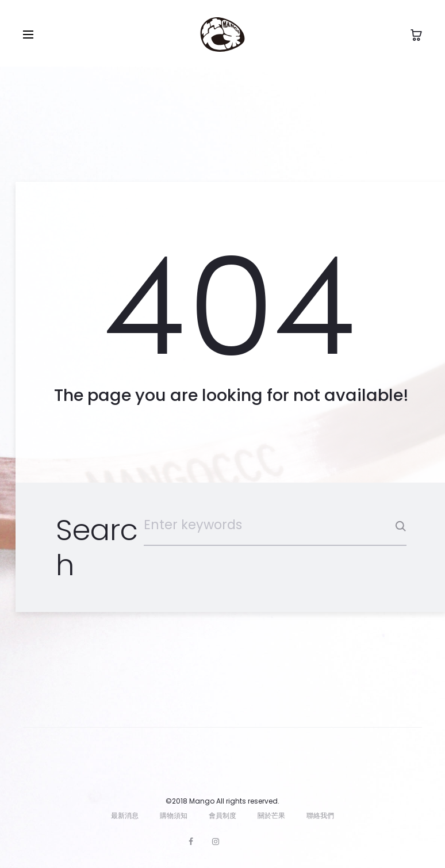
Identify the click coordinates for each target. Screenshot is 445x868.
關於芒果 (271, 815)
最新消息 (125, 815)
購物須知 (174, 815)
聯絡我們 (320, 815)
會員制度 (222, 815)
